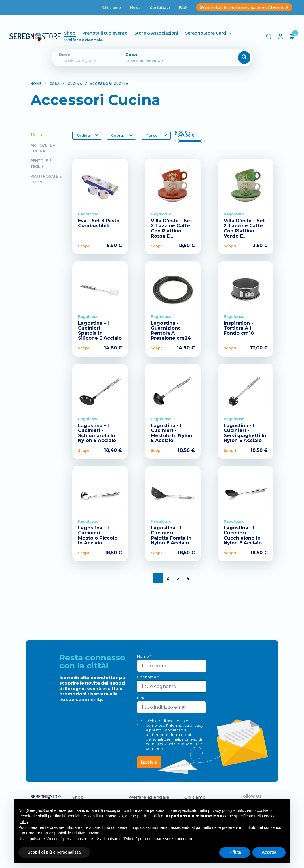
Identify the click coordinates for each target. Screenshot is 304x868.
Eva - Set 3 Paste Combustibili (99, 223)
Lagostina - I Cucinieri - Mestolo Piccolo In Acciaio (98, 536)
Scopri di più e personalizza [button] (54, 852)
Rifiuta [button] (235, 852)
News (135, 8)
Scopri (84, 246)
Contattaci (160, 8)
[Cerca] (168, 60)
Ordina (88, 135)
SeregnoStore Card (213, 33)
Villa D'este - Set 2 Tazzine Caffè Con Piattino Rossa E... (171, 228)
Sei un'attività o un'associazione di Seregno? (244, 7)
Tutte (37, 134)
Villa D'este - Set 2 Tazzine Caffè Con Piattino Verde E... (244, 228)
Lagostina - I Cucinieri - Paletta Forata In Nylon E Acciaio (171, 536)
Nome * (144, 656)
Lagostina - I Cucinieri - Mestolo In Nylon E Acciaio (172, 433)
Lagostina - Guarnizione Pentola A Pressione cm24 (171, 331)
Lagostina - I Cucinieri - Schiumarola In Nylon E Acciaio (97, 433)
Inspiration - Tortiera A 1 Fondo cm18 (239, 328)
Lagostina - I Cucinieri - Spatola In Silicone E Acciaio (100, 331)
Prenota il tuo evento (113, 33)
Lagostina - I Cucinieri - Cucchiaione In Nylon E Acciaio (243, 536)
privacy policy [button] (220, 810)
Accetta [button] (269, 852)
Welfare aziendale (91, 40)
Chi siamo (112, 8)
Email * (143, 698)
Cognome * (148, 677)
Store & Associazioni (164, 33)
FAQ (183, 8)
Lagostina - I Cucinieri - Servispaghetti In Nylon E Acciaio (245, 433)
